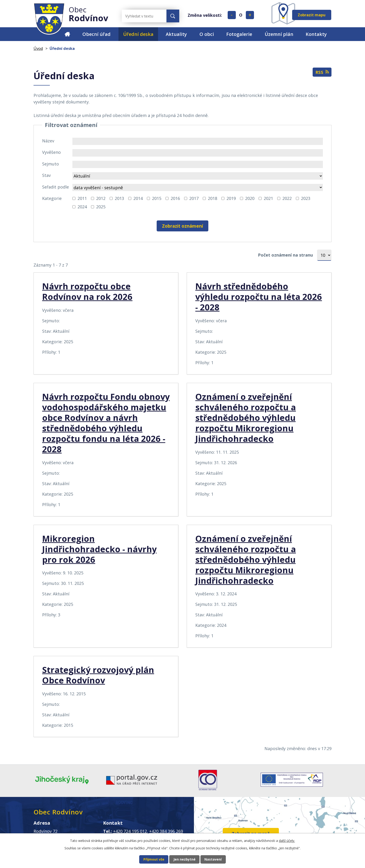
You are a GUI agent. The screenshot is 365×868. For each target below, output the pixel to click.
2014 (138, 198)
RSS (321, 73)
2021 (268, 198)
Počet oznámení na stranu (285, 255)
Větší (250, 15)
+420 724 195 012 (130, 832)
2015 (157, 198)
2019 (231, 198)
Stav (46, 175)
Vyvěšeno (51, 152)
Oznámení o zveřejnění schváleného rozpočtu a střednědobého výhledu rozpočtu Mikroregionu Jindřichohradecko (246, 418)
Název (48, 141)
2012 (101, 198)
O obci (207, 34)
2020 (250, 198)
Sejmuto (51, 164)
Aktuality (176, 34)
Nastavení (218, 859)
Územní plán (279, 34)
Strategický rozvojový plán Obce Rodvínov (98, 675)
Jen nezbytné (184, 859)
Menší (232, 15)
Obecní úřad (96, 34)
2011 (82, 198)
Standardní (241, 15)
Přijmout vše (149, 859)
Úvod (67, 34)
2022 (287, 198)
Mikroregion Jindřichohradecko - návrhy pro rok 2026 (99, 549)
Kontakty (316, 34)
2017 (194, 198)
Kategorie (52, 198)
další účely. (287, 840)
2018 (213, 198)
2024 (82, 207)
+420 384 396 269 (166, 832)
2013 (119, 198)
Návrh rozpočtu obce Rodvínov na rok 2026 (87, 292)
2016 (175, 198)
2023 (306, 198)
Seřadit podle (56, 187)
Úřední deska (138, 34)
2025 (101, 207)
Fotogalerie (239, 34)
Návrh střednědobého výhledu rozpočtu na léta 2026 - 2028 (259, 297)
